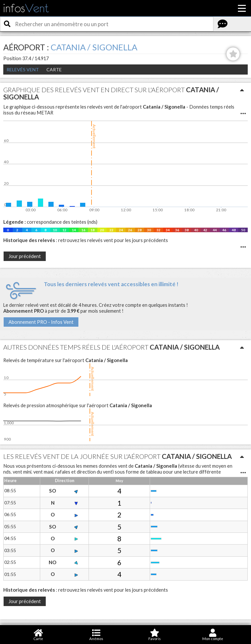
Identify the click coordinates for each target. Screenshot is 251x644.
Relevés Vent (23, 70)
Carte (54, 70)
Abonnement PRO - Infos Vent (41, 322)
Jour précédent (25, 256)
